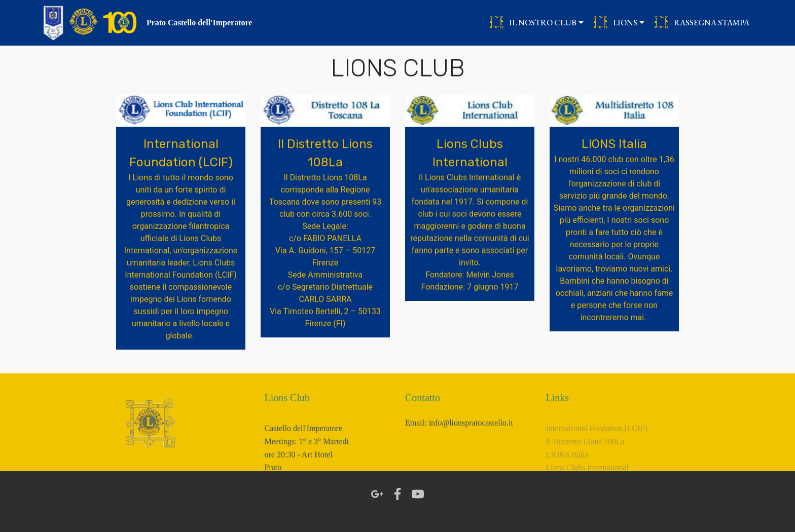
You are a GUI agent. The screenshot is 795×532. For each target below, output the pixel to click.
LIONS (615, 23)
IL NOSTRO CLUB (533, 23)
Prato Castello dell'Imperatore (200, 23)
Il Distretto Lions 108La (585, 452)
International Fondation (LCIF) (597, 440)
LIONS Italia (567, 465)
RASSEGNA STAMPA (702, 23)
